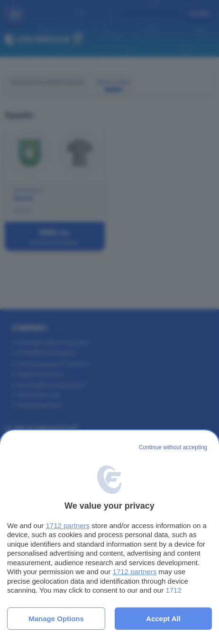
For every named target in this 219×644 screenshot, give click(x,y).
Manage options (56, 619)
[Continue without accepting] (173, 448)
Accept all (163, 619)
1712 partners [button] (68, 526)
